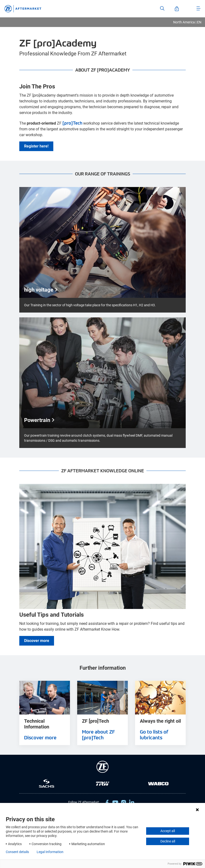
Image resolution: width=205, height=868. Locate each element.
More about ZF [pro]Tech (98, 734)
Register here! (36, 146)
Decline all (168, 841)
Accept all (168, 831)
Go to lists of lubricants (154, 734)
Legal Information (50, 852)
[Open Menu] (198, 8)
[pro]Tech (72, 123)
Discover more (37, 641)
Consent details (17, 852)
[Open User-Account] (177, 9)
